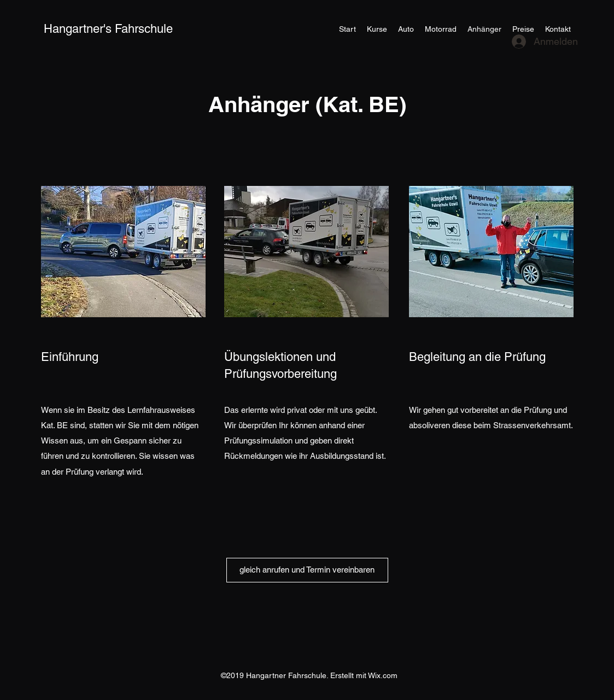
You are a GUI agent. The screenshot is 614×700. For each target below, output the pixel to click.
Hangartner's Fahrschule (108, 29)
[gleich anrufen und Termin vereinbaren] (307, 570)
